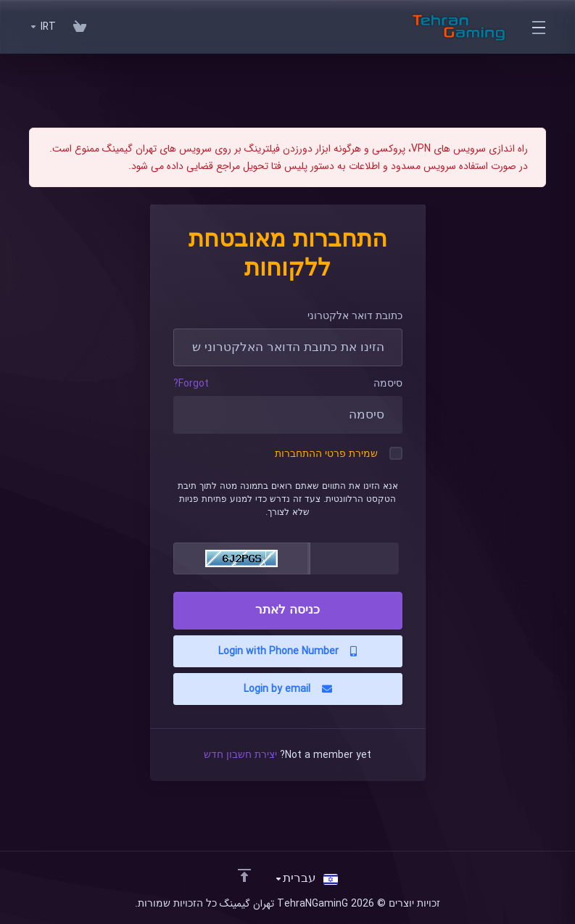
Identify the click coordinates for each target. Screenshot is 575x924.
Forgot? (191, 384)
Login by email (288, 689)
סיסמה (388, 384)
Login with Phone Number (287, 651)
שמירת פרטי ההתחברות (339, 454)
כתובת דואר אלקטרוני (355, 316)
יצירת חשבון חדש (240, 755)
